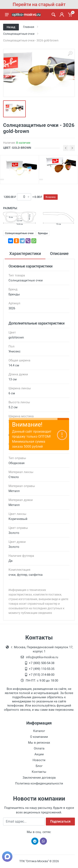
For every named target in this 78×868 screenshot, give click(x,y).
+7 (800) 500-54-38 (42, 663)
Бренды (43, 233)
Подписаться (60, 821)
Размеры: (10, 208)
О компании (39, 737)
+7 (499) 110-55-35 (42, 669)
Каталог (39, 731)
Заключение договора (39, 778)
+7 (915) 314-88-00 (42, 675)
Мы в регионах (39, 743)
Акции (39, 754)
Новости (39, 760)
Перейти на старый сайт (39, 4)
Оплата (39, 748)
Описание (59, 254)
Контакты (39, 772)
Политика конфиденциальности (39, 783)
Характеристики (25, 254)
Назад (11, 27)
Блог (39, 766)
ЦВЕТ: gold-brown (17, 148)
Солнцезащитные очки (19, 233)
